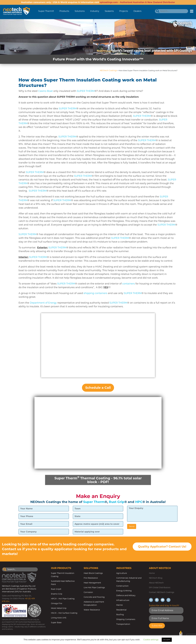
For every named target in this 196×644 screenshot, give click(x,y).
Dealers (137, 11)
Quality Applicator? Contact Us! (162, 547)
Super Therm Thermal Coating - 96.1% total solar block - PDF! (98, 480)
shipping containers (95, 293)
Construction (122, 586)
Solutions (80, 11)
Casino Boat (45, 91)
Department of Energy (43, 303)
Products (64, 11)
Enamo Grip (57, 594)
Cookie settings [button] (151, 640)
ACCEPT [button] (167, 640)
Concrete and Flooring (94, 597)
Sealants (109, 11)
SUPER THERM (86, 91)
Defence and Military (126, 596)
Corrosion (88, 592)
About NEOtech (156, 583)
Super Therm (94, 502)
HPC (139, 502)
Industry (95, 11)
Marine (119, 605)
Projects (124, 11)
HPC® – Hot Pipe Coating (63, 599)
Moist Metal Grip (59, 608)
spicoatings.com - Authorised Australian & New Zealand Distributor (137, 2)
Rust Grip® (56, 589)
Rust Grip (117, 502)
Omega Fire (57, 604)
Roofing (120, 615)
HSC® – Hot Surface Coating (64, 613)
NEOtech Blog (156, 578)
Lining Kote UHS (59, 618)
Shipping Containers (126, 619)
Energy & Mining (124, 591)
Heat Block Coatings (93, 573)
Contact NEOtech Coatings (162, 592)
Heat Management (92, 583)
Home (152, 573)
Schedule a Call (98, 388)
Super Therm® (46, 11)
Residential (121, 610)
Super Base (56, 623)
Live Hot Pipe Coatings (94, 588)
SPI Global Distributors (160, 588)
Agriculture (122, 573)
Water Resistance (92, 610)
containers (129, 284)
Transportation (123, 624)
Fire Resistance (91, 578)
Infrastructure (123, 600)
